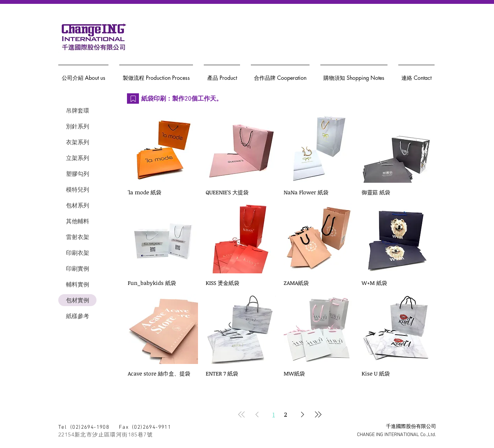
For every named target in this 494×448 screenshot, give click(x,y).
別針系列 (78, 126)
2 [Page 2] (286, 414)
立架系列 (78, 158)
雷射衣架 (78, 237)
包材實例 (78, 300)
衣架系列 (78, 142)
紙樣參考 (78, 316)
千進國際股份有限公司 (411, 427)
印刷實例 (78, 269)
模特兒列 (78, 189)
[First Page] (242, 414)
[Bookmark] (133, 99)
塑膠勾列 (78, 174)
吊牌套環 (78, 110)
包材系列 (78, 205)
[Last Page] (318, 414)
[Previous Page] (257, 414)
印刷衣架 (78, 253)
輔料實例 (78, 284)
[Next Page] (303, 414)
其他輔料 (78, 221)
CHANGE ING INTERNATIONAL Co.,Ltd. (397, 435)
